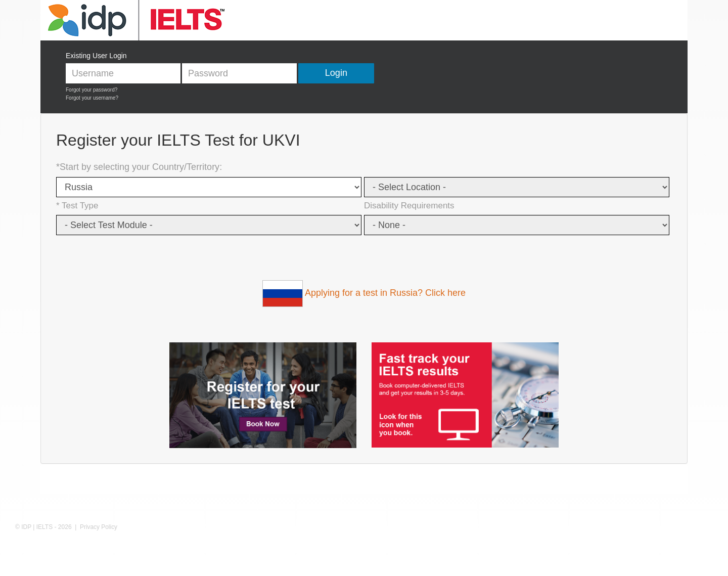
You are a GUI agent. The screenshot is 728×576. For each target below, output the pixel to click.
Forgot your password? (92, 90)
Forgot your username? (92, 98)
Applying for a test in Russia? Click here (364, 293)
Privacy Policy (99, 527)
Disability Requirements (409, 206)
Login (336, 73)
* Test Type (77, 206)
